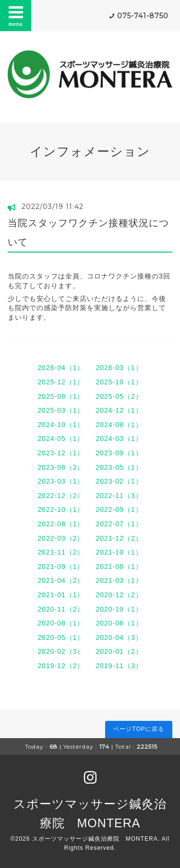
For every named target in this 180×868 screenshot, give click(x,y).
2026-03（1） (119, 368)
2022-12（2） (61, 496)
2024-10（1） (61, 425)
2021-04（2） (61, 580)
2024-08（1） (119, 425)
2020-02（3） (61, 651)
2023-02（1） (119, 481)
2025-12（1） (61, 382)
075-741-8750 (143, 16)
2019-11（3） (119, 666)
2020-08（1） (61, 623)
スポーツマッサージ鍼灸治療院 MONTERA (95, 839)
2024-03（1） (119, 439)
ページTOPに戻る (138, 729)
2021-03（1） (119, 580)
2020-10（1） (119, 609)
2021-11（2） (61, 552)
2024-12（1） (119, 410)
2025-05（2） (119, 396)
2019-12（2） (61, 666)
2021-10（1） (119, 552)
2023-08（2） (61, 467)
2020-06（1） (119, 623)
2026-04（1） (61, 368)
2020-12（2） (119, 595)
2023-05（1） (119, 467)
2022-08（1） (61, 524)
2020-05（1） (61, 637)
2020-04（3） (119, 637)
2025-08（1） (61, 396)
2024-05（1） (61, 439)
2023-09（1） (119, 453)
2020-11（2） (61, 609)
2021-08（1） (119, 567)
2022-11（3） (119, 496)
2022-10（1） (61, 509)
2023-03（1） (61, 481)
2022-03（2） (61, 538)
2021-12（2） (119, 538)
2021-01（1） (61, 595)
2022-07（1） (119, 524)
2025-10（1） (119, 382)
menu (16, 15)
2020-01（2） (119, 651)
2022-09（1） (119, 509)
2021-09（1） (61, 567)
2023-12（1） (61, 453)
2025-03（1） (61, 410)
